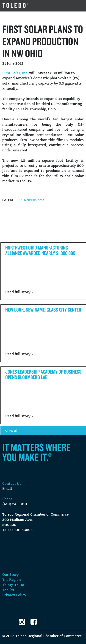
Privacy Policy (14, 595)
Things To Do (13, 585)
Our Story (11, 575)
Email (7, 489)
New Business (34, 200)
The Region (12, 580)
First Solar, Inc (15, 73)
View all (12, 431)
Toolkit (8, 590)
